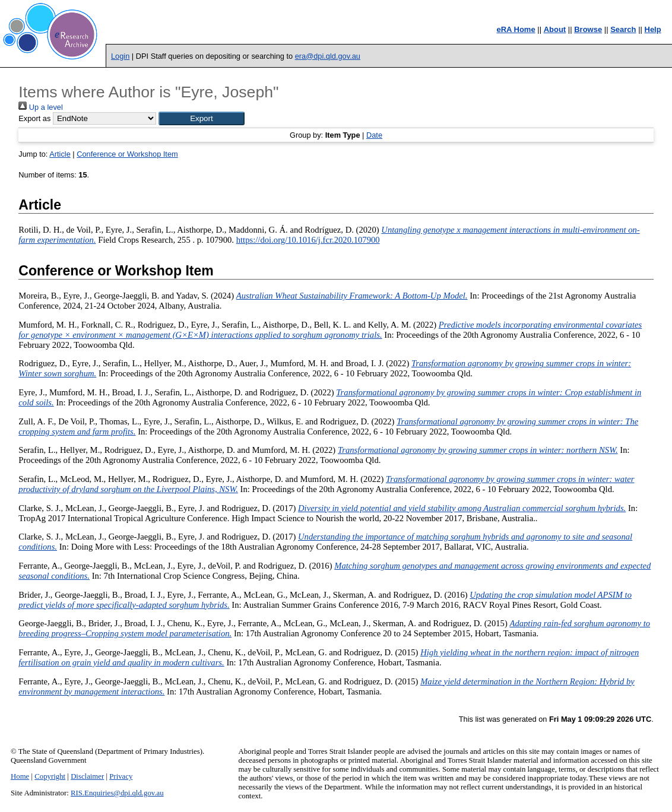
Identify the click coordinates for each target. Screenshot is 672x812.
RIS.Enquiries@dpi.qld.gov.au (117, 793)
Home (20, 776)
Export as (34, 118)
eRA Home (516, 29)
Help (653, 29)
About (555, 29)
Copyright (50, 776)
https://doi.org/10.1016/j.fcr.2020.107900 (308, 240)
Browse (588, 29)
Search (623, 29)
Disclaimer (87, 776)
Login (120, 56)
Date (374, 135)
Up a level (40, 107)
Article (60, 154)
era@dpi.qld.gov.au (328, 56)
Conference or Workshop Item (127, 154)
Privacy (121, 776)
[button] (202, 118)
